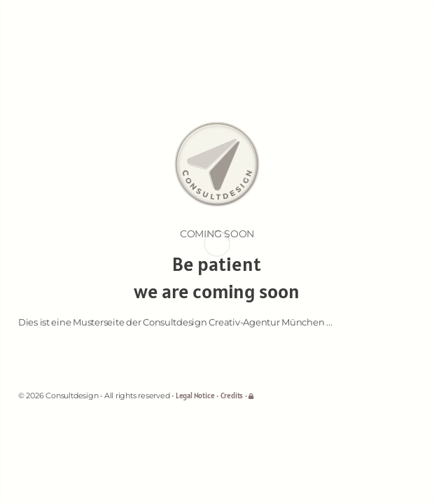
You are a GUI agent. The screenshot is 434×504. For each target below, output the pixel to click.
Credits (232, 395)
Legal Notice (195, 395)
